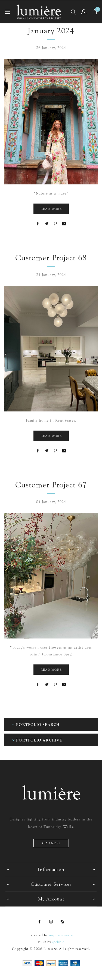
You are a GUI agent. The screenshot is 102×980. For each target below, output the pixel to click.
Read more (51, 843)
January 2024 (51, 31)
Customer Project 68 (51, 258)
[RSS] (63, 922)
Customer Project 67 (51, 485)
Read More (51, 209)
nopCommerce (61, 935)
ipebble (58, 942)
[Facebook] (40, 922)
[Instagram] (51, 922)
